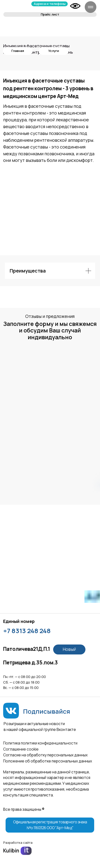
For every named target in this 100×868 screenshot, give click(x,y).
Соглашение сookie (21, 749)
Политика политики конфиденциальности (40, 743)
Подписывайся (47, 711)
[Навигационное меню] (91, 7)
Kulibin (11, 851)
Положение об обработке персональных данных (48, 761)
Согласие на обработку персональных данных (45, 755)
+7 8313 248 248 (27, 631)
